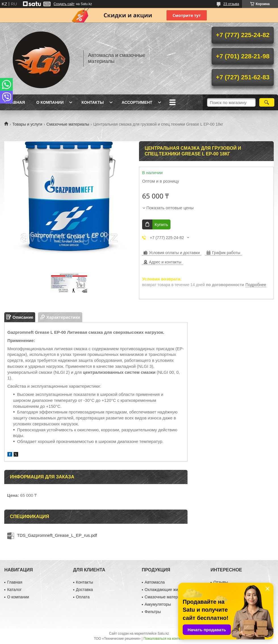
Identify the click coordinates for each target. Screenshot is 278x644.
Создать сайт (64, 4)
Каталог (14, 590)
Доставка (85, 590)
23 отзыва (231, 4)
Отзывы (221, 582)
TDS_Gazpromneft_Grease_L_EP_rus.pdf (57, 535)
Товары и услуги (27, 124)
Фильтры (153, 612)
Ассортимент (137, 102)
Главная (15, 102)
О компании (50, 102)
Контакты (92, 102)
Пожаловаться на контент (164, 639)
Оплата (83, 597)
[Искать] (267, 102)
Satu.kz (163, 634)
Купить (161, 224)
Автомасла (155, 582)
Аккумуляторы (158, 604)
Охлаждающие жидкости (168, 590)
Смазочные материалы (68, 124)
